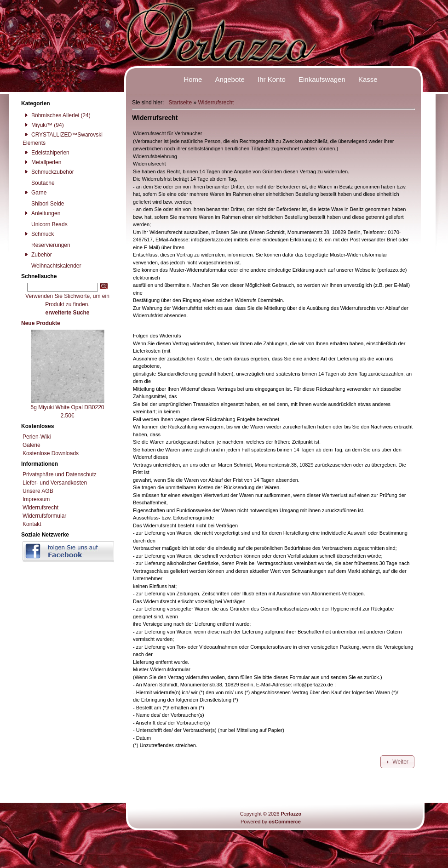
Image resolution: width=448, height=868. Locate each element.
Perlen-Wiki (37, 437)
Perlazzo (291, 814)
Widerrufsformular (44, 516)
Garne (34, 193)
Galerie (32, 445)
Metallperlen (42, 162)
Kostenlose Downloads (51, 453)
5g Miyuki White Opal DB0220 (67, 407)
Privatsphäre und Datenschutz (60, 474)
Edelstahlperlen (46, 153)
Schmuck (38, 234)
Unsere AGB (38, 491)
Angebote (230, 79)
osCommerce (285, 822)
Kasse (368, 79)
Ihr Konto (272, 79)
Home (193, 79)
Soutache (39, 183)
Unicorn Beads (45, 224)
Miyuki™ (37, 125)
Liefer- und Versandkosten (55, 483)
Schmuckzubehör (48, 172)
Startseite (180, 103)
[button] (397, 762)
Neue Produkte (41, 323)
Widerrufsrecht (216, 103)
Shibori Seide (43, 204)
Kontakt (32, 524)
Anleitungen (41, 213)
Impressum (36, 499)
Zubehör (37, 255)
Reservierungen (46, 245)
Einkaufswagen (322, 79)
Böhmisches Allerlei (51, 115)
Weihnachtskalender (52, 266)
